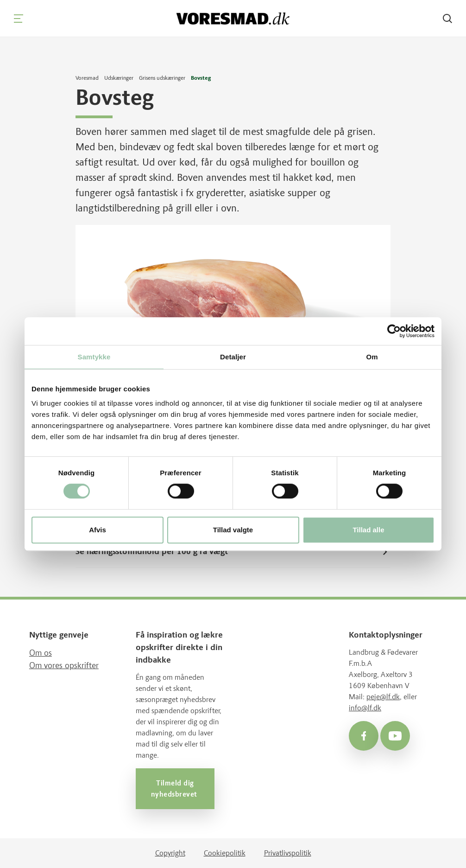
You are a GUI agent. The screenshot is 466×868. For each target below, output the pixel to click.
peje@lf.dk (383, 697)
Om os (41, 653)
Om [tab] (372, 357)
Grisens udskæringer (162, 78)
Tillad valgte (233, 530)
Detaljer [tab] (233, 357)
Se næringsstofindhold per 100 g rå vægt (233, 551)
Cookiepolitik (225, 853)
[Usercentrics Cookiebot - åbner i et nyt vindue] (394, 331)
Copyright (170, 853)
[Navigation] (19, 19)
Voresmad (87, 78)
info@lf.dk (365, 708)
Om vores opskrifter (64, 665)
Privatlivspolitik (288, 853)
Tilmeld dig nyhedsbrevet (175, 789)
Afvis (98, 530)
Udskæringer (119, 78)
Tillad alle (368, 530)
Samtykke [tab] (94, 357)
